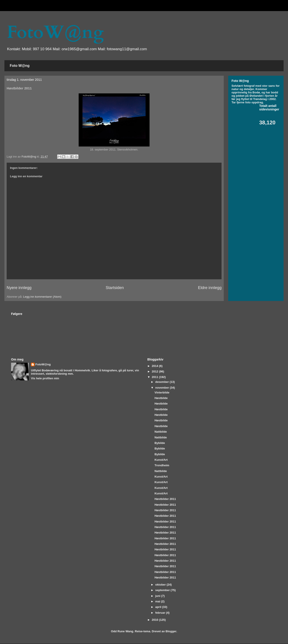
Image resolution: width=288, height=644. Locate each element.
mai (158, 601)
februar (161, 613)
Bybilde (160, 443)
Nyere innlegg (19, 288)
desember (162, 382)
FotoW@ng (55, 32)
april (159, 607)
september (163, 590)
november (163, 388)
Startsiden (115, 288)
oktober (161, 585)
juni (158, 596)
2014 (155, 366)
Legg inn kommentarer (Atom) (42, 297)
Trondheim (162, 465)
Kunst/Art (161, 460)
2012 (155, 371)
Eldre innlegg (210, 288)
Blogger (171, 631)
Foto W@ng (20, 66)
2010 (155, 620)
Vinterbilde (162, 392)
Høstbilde (161, 398)
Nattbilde (161, 432)
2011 (155, 377)
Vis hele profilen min (45, 378)
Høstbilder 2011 (165, 499)
